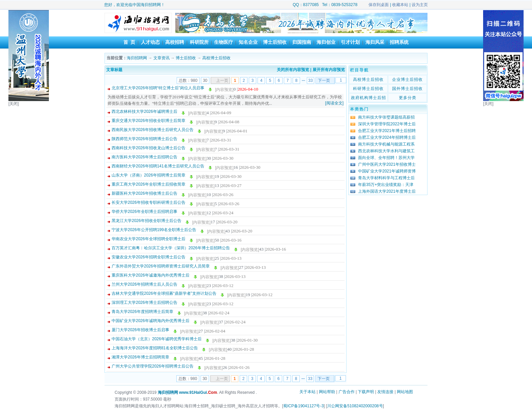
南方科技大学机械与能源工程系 (386, 144)
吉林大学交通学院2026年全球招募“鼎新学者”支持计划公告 (164, 293)
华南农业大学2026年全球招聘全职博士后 (149, 239)
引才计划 (350, 42)
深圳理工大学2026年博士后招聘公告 (144, 303)
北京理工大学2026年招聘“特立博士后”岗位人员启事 (158, 88)
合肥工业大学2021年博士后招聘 (387, 131)
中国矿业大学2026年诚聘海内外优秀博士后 (151, 321)
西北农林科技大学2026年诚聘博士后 (144, 112)
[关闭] (14, 104)
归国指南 (302, 42)
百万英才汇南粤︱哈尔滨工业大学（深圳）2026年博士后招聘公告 (171, 248)
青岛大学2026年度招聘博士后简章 (142, 312)
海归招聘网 (137, 58)
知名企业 (248, 42)
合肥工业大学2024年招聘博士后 (387, 137)
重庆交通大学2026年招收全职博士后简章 (149, 121)
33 (310, 81)
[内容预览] (224, 90)
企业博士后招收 (407, 80)
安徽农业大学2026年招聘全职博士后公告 (149, 257)
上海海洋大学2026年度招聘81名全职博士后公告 (155, 348)
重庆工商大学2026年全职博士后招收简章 (149, 184)
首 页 (129, 42)
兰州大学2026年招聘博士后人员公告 (144, 284)
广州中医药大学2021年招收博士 (387, 164)
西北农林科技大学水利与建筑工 (386, 151)
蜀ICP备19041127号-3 (303, 406)
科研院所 (199, 42)
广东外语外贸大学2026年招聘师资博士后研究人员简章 (161, 266)
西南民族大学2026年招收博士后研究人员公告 (153, 130)
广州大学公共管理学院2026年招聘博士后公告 (153, 366)
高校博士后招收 (216, 58)
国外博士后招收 (407, 89)
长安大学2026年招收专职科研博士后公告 (149, 202)
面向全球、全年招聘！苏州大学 (386, 158)
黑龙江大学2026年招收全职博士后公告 (146, 221)
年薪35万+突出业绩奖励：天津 (386, 185)
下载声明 (366, 392)
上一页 (222, 81)
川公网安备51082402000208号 (355, 406)
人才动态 (150, 42)
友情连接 (385, 392)
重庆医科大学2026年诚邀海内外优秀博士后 (151, 275)
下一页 (324, 81)
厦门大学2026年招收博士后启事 (140, 330)
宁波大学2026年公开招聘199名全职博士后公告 (154, 230)
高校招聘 (175, 42)
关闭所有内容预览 (293, 70)
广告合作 (347, 392)
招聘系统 (399, 42)
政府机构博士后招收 (368, 98)
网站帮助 (327, 392)
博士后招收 (275, 42)
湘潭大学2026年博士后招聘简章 (140, 357)
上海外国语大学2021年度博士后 (387, 191)
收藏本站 (400, 5)
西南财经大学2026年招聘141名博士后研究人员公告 (158, 166)
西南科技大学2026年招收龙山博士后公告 (149, 148)
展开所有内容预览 (329, 70)
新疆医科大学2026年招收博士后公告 (144, 193)
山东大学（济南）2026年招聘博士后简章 (149, 175)
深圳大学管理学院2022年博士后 (387, 124)
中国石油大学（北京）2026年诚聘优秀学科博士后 (157, 339)
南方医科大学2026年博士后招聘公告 (144, 157)
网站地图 (405, 392)
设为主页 (420, 5)
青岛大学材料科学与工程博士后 (386, 178)
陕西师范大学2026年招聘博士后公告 (144, 139)
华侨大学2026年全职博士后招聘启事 (144, 212)
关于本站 (307, 392)
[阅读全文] (334, 103)
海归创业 (326, 42)
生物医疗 (224, 42)
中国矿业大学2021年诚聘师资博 (387, 171)
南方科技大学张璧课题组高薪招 (386, 117)
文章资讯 (161, 58)
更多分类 (408, 98)
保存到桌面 (379, 5)
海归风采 (375, 42)
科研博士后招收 (368, 89)
